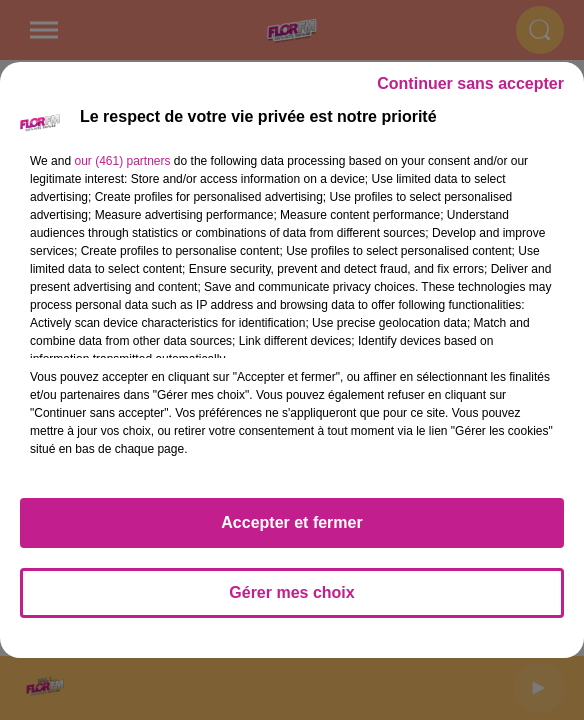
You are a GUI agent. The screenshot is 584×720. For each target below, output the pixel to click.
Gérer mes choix (291, 592)
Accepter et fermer (291, 522)
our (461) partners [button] (122, 161)
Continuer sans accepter (470, 83)
